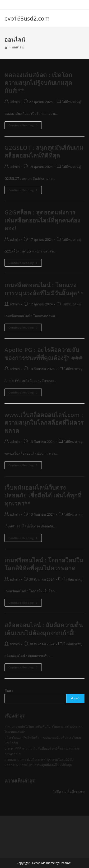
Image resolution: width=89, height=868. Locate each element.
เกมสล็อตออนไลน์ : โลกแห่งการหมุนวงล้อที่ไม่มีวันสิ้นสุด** (44, 289)
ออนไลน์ (18, 47)
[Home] (6, 47)
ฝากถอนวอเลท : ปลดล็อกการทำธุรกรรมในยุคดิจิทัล (39, 760)
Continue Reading (25, 126)
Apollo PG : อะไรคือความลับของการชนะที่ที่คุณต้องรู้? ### (44, 354)
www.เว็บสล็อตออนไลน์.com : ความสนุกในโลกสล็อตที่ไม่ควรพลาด (44, 423)
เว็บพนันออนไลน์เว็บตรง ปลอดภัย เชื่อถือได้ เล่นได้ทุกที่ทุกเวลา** (43, 495)
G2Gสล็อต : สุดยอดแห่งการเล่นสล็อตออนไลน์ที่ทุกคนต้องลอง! (42, 220)
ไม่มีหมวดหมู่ (71, 102)
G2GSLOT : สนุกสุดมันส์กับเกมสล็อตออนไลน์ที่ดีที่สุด (44, 152)
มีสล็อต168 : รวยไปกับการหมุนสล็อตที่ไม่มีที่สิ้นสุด (38, 765)
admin (15, 102)
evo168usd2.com (27, 18)
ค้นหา (9, 691)
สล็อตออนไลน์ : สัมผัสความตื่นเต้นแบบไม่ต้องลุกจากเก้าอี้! (44, 629)
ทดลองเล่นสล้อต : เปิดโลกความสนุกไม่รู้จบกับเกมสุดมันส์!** (38, 83)
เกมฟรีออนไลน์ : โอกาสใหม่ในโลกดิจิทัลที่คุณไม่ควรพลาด (44, 564)
